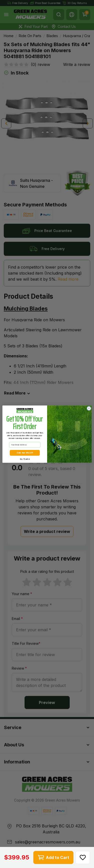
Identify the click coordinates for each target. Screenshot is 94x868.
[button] (83, 857)
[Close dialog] (89, 408)
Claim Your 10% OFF (25, 453)
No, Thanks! (25, 459)
